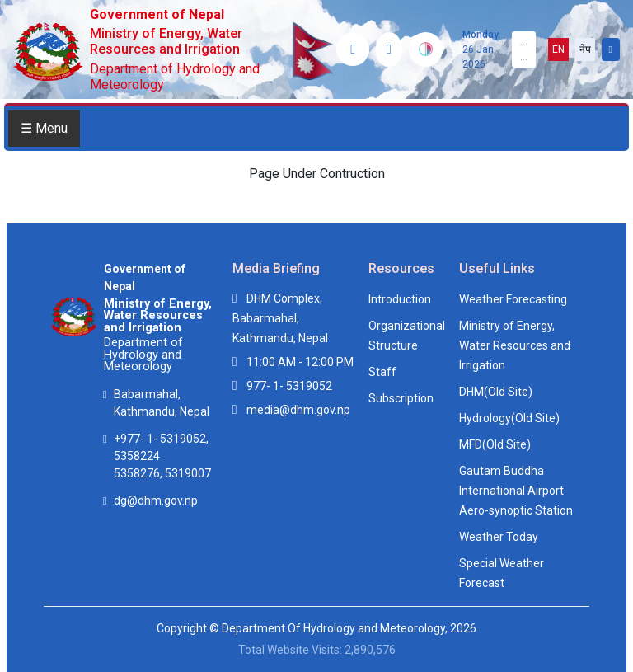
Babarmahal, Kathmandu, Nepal (162, 403)
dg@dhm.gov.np (156, 500)
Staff (382, 372)
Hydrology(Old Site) (509, 418)
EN (558, 49)
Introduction (400, 299)
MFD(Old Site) (495, 444)
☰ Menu (44, 128)
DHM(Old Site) (496, 392)
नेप (585, 49)
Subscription (401, 398)
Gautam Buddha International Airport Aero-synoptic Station (516, 491)
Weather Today (499, 537)
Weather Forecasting (513, 299)
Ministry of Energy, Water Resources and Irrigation (515, 345)
